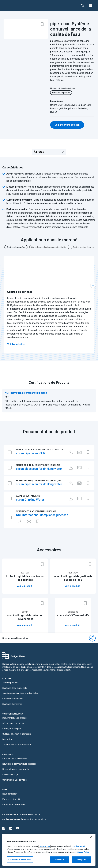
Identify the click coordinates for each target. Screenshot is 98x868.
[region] (49, 850)
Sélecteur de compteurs (13, 723)
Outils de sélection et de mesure (17, 734)
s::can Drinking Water (30, 500)
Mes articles (8, 739)
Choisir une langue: (12, 819)
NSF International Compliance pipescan (42, 515)
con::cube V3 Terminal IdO (73, 615)
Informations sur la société (15, 759)
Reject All (59, 859)
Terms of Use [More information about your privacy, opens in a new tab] (44, 846)
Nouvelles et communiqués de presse (19, 764)
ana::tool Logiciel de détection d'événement (25, 617)
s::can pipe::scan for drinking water (39, 469)
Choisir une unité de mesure (16, 815)
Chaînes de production (13, 699)
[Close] (91, 837)
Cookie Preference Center (20, 859)
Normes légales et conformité (16, 769)
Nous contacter (10, 794)
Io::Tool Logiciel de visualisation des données (25, 578)
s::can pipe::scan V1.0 (30, 453)
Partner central (9, 799)
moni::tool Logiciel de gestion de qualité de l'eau (73, 578)
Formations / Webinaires (14, 804)
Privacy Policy (80, 846)
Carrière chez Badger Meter (15, 780)
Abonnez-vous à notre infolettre (17, 745)
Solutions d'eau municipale (15, 688)
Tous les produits (10, 683)
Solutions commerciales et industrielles (20, 693)
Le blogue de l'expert (12, 729)
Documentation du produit (14, 718)
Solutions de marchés (12, 704)
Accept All (81, 859)
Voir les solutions (16, 344)
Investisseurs (8, 775)
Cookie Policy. (83, 852)
